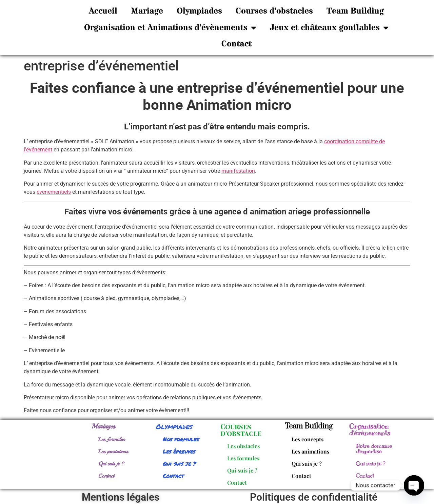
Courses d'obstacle (241, 430)
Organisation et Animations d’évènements (170, 28)
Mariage (147, 11)
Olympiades (199, 11)
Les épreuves (179, 451)
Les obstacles (243, 446)
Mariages (103, 426)
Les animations (310, 451)
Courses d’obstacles (274, 11)
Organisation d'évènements (370, 430)
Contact (236, 44)
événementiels (54, 192)
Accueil (103, 11)
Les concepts (308, 439)
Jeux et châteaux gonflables (329, 28)
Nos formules (181, 439)
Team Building (355, 11)
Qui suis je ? (111, 464)
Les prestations (113, 451)
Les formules (112, 439)
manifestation (238, 171)
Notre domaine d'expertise (374, 449)
